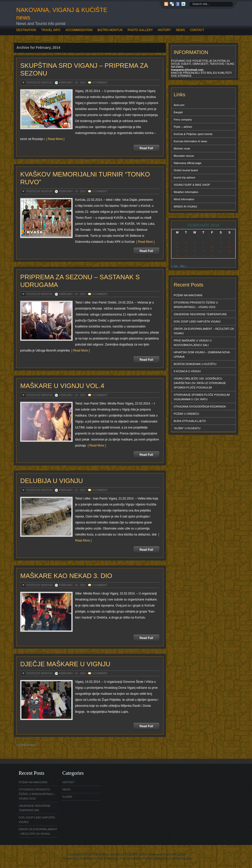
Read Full (146, 148)
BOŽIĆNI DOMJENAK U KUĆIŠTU (195, 364)
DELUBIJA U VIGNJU (52, 481)
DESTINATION (26, 30)
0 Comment (100, 83)
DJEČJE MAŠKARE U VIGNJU (65, 664)
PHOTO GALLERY (140, 30)
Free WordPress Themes (137, 858)
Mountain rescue (184, 156)
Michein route (182, 148)
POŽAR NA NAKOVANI (188, 295)
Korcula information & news (190, 141)
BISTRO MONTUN (110, 30)
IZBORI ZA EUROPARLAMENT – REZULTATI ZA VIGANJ (204, 331)
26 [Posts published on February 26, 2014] (195, 256)
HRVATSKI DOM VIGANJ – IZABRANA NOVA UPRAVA (202, 354)
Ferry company (183, 119)
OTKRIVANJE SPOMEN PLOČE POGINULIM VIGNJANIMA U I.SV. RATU (202, 397)
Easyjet (178, 112)
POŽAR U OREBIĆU (186, 414)
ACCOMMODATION (79, 30)
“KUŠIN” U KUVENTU (187, 428)
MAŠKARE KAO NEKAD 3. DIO (66, 576)
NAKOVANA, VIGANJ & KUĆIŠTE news (62, 14)
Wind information (184, 199)
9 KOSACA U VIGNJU (187, 371)
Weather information (186, 192)
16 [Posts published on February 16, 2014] (229, 247)
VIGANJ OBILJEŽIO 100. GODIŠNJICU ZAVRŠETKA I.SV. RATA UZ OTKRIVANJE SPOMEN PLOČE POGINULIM (200, 383)
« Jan (175, 266)
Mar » (184, 266)
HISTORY (164, 30)
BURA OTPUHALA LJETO (190, 421)
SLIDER (67, 797)
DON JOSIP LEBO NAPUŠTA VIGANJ (197, 321)
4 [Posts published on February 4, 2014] (186, 242)
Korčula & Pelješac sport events (193, 134)
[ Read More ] (54, 139)
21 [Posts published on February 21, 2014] (212, 251)
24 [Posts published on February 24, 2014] (177, 256)
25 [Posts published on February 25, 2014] (186, 256)
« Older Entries (26, 745)
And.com (179, 105)
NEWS (180, 30)
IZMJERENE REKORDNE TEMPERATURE (200, 314)
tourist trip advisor (185, 177)
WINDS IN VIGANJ (185, 206)
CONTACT (197, 30)
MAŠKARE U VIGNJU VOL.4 (62, 386)
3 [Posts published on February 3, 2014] (177, 242)
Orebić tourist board (186, 170)
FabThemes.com (181, 858)
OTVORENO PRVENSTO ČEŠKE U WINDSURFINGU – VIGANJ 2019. (196, 305)
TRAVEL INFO (51, 30)
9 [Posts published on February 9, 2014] (229, 242)
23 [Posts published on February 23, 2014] (229, 251)
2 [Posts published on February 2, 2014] (229, 238)
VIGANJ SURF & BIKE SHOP (192, 185)
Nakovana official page (188, 163)
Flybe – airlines (183, 127)
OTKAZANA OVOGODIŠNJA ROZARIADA (200, 406)
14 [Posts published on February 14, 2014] (212, 247)
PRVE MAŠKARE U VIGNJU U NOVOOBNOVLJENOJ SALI (193, 343)
